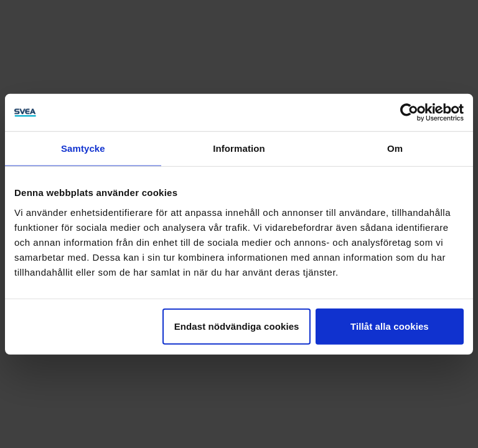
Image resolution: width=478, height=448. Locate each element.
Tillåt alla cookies (390, 326)
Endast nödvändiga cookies (237, 326)
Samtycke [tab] (83, 148)
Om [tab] (395, 148)
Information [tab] (239, 148)
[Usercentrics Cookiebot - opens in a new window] (409, 113)
